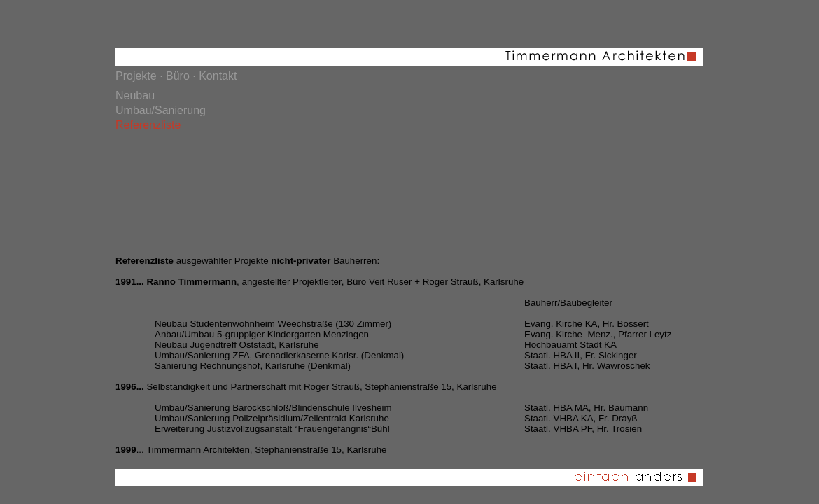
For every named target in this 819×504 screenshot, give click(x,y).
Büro (178, 76)
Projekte (136, 76)
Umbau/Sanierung (161, 110)
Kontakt (218, 76)
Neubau (135, 96)
